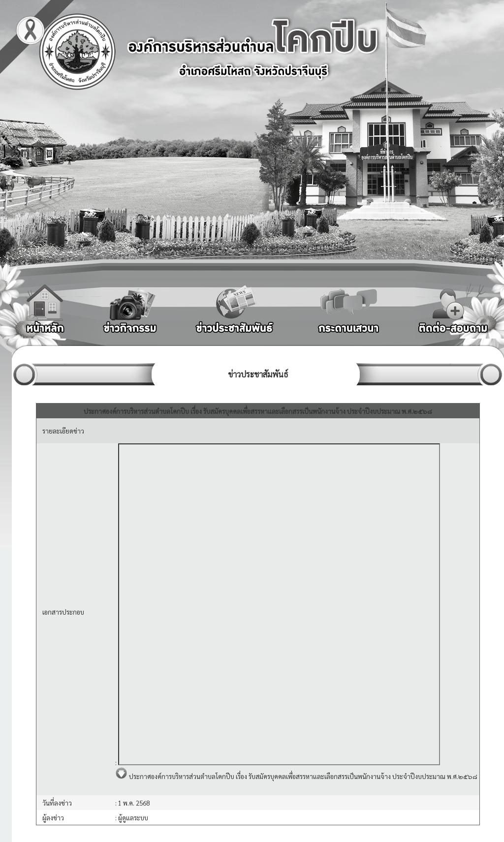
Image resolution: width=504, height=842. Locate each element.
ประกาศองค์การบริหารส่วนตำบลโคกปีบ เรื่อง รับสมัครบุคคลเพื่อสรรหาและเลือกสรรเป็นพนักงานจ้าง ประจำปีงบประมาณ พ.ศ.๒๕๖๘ (296, 776)
